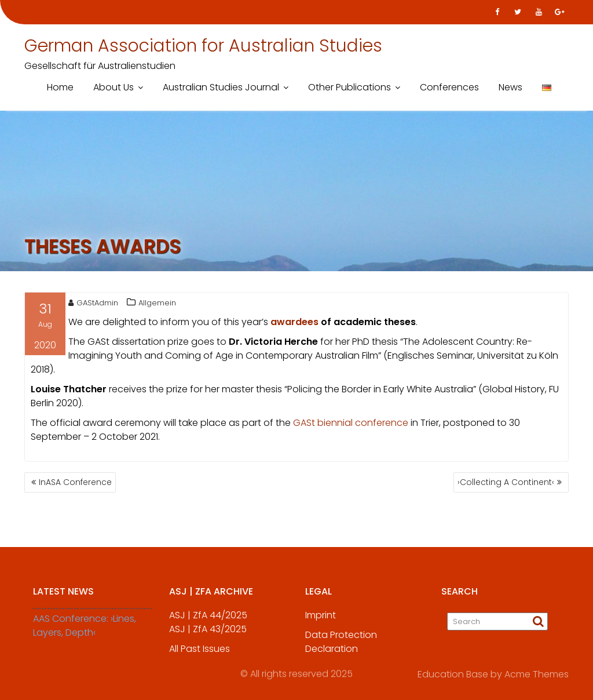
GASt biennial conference (351, 424)
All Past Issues (200, 654)
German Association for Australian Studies (203, 46)
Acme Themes (537, 673)
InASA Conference (75, 482)
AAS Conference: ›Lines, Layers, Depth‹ (85, 631)
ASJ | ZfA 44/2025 (208, 620)
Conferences (449, 87)
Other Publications (349, 87)
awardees (294, 324)
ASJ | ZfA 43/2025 (208, 634)
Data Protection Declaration (341, 647)
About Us (114, 87)
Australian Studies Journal (221, 87)
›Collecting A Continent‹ (506, 482)
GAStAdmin (93, 305)
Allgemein (157, 305)
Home (60, 87)
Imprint (321, 620)
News (510, 87)
